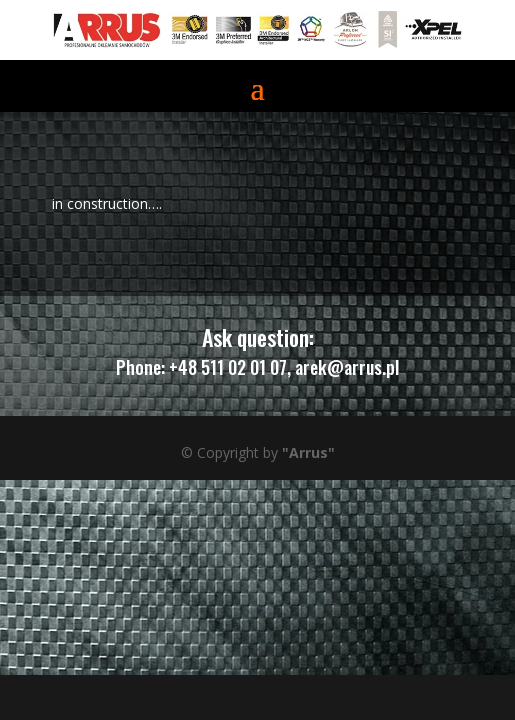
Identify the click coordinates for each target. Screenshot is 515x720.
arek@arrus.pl (347, 367)
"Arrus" (308, 452)
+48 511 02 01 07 (228, 367)
